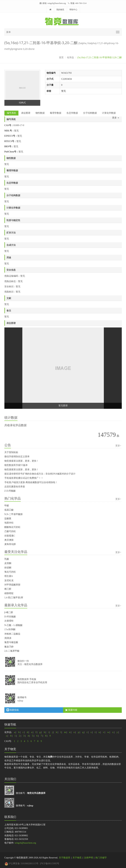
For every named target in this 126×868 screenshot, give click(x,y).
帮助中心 (73, 10)
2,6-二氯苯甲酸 (12, 651)
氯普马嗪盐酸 (11, 642)
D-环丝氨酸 (10, 617)
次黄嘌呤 (9, 621)
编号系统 (11, 113)
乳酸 (7, 559)
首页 (61, 58)
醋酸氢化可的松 (12, 527)
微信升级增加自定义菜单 (17, 457)
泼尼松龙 (9, 580)
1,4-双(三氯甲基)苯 (14, 598)
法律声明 (89, 858)
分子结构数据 (90, 113)
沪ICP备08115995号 (49, 864)
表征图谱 (26, 113)
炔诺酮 (8, 568)
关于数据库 (65, 858)
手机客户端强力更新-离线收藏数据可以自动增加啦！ (31, 482)
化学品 (70, 58)
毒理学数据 (56, 113)
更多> (118, 446)
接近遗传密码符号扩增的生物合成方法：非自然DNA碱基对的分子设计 (40, 474)
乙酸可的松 (10, 531)
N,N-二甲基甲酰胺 (14, 514)
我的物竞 (60, 10)
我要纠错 (71, 710)
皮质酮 (8, 563)
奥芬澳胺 (9, 540)
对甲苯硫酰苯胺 (12, 585)
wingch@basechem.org (57, 3)
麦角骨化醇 (10, 544)
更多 (116, 118)
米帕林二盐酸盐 (12, 634)
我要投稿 (13, 710)
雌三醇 (8, 589)
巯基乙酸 (9, 510)
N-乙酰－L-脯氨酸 (14, 625)
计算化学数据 (109, 113)
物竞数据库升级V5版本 (16, 465)
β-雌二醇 (9, 612)
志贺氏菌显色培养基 (15, 487)
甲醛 (7, 506)
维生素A (9, 576)
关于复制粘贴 (11, 452)
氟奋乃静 (9, 647)
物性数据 (40, 113)
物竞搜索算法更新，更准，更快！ (22, 461)
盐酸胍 (8, 519)
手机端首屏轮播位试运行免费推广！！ (24, 478)
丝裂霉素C (10, 536)
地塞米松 (9, 523)
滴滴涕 (8, 638)
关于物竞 (77, 858)
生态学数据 (72, 113)
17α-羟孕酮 (10, 629)
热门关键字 (101, 858)
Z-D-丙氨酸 (10, 491)
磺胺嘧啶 (9, 593)
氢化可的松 (10, 572)
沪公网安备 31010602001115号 (22, 864)
